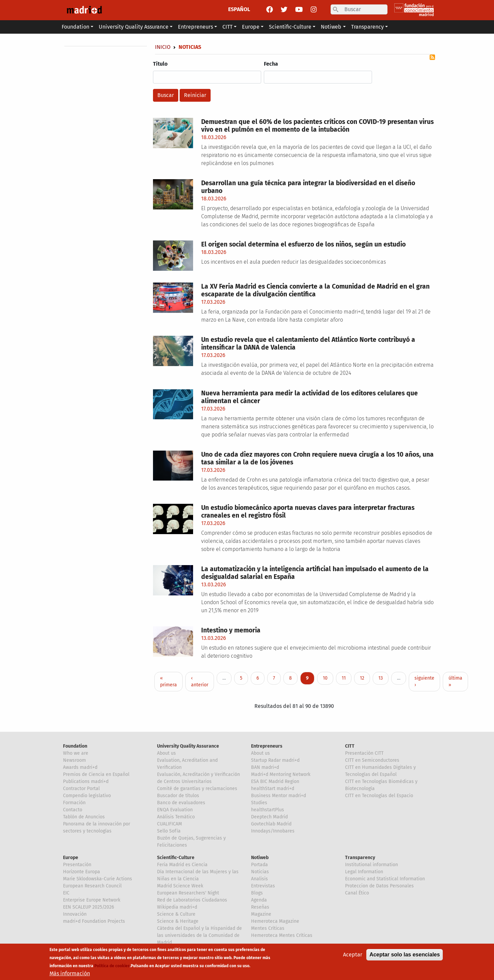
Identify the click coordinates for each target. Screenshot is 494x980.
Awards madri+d (80, 767)
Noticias (260, 872)
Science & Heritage (178, 921)
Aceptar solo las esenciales (405, 955)
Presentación (77, 865)
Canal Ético (357, 893)
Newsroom (74, 760)
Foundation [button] (75, 27)
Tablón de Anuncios (84, 817)
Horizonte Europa (82, 872)
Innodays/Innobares (273, 831)
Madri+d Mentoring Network (281, 774)
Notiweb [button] (331, 27)
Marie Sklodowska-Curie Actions (98, 879)
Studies (259, 803)
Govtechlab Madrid (271, 824)
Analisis (259, 879)
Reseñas (260, 907)
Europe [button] (251, 27)
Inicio (163, 47)
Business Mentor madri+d (279, 796)
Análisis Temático (176, 817)
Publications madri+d (86, 781)
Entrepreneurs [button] (195, 27)
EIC (66, 893)
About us (166, 753)
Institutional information (372, 865)
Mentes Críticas (268, 928)
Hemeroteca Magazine (275, 921)
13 (383, 678)
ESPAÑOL (239, 9)
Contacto (73, 810)
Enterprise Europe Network (92, 900)
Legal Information (364, 872)
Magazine (261, 914)
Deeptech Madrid (269, 817)
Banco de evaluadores (181, 803)
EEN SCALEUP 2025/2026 (88, 907)
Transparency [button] (367, 27)
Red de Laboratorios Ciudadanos (192, 900)
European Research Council (92, 886)
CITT (350, 746)
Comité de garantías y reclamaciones (197, 789)
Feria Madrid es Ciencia (182, 865)
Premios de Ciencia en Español (96, 774)
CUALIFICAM (169, 824)
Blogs (257, 893)
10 (328, 678)
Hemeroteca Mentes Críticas (282, 935)
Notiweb (260, 858)
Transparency (360, 858)
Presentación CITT (364, 753)
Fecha (271, 64)
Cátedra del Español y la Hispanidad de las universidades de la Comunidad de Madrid (199, 935)
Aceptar (353, 955)
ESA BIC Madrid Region (275, 781)
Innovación (75, 914)
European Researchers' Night (188, 893)
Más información (70, 973)
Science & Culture (176, 914)
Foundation (75, 746)
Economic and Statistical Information (385, 879)
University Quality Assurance (188, 746)
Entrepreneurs (267, 746)
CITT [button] (227, 27)
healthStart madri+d (273, 789)
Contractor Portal (81, 789)
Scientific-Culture (176, 858)
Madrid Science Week (180, 886)
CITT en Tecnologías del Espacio (379, 796)
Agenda (259, 900)
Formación (74, 803)
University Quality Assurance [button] (134, 27)
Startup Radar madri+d (275, 760)
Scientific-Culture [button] (290, 27)
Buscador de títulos (178, 796)
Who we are (76, 753)
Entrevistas (263, 886)
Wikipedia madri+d (177, 907)
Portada (259, 865)
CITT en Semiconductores (372, 760)
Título (160, 64)
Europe (71, 858)
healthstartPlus (268, 810)
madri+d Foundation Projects (94, 921)
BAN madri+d (265, 767)
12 (365, 678)
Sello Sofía (169, 831)
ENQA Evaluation (175, 810)
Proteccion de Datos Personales (379, 886)
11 (346, 678)
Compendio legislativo (87, 796)
